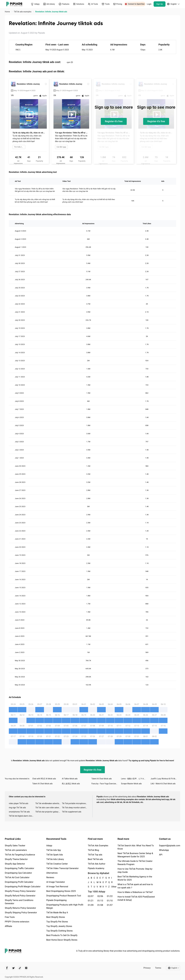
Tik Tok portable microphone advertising (75, 803)
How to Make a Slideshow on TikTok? (135, 892)
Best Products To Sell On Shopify (62, 935)
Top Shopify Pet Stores (57, 922)
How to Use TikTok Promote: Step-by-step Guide (135, 870)
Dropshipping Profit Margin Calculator (23, 887)
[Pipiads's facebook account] (7, 968)
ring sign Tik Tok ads (17, 808)
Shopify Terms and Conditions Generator (19, 902)
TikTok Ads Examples (98, 846)
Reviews (50, 877)
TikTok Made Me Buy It (57, 913)
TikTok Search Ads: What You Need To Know (136, 847)
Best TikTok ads (95, 859)
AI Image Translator (56, 882)
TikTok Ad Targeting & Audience (20, 855)
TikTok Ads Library (55, 859)
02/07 (91, 896)
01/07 (110, 905)
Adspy (49, 846)
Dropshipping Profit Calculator (19, 882)
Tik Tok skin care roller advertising (49, 808)
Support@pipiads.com (170, 846)
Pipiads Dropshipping (56, 900)
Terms (158, 968)
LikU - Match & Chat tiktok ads (163, 784)
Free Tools (10, 917)
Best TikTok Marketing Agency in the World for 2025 (135, 878)
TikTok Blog (93, 850)
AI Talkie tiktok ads (70, 779)
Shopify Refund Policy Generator (20, 896)
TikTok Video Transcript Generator (62, 868)
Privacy (147, 968)
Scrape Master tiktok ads (131, 784)
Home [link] (8, 12)
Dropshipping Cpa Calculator (18, 873)
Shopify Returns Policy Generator (20, 908)
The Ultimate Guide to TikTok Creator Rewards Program (135, 863)
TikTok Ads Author (97, 864)
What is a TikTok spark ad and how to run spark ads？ (135, 886)
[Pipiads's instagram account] (26, 968)
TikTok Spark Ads (55, 855)
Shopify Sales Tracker (15, 846)
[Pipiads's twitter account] (13, 968)
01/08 (100, 905)
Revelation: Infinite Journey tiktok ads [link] (51, 12)
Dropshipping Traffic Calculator (19, 868)
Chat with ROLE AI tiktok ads (44, 779)
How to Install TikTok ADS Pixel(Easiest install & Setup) (136, 898)
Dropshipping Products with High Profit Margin (65, 906)
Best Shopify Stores (56, 917)
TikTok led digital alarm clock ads (22, 816)
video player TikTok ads (19, 803)
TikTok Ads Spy (54, 850)
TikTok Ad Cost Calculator (17, 877)
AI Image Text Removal (57, 887)
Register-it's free (114, 121)
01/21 (91, 901)
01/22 (110, 896)
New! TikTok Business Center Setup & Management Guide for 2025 (135, 855)
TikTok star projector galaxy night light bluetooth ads (49, 812)
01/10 (110, 901)
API (161, 855)
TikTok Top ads (95, 855)
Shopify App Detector (15, 864)
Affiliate (8, 926)
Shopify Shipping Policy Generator (21, 913)
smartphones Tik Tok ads (19, 812)
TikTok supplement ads (72, 812)
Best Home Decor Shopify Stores (62, 940)
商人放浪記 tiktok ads (71, 784)
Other (111, 887)
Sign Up (160, 4)
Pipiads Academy (96, 868)
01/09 (91, 905)
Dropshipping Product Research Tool (64, 896)
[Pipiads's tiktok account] (20, 968)
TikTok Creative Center (57, 864)
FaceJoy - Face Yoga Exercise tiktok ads (106, 784)
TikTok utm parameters (16, 850)
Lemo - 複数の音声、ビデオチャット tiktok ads (136, 779)
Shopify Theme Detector (16, 859)
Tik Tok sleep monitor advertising (75, 808)
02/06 (100, 896)
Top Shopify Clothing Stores (59, 931)
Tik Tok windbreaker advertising (49, 803)
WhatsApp (164, 850)
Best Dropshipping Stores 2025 (61, 891)
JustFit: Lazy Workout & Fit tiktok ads (165, 779)
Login (149, 4)
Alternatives (52, 873)
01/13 (100, 901)
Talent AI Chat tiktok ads (102, 779)
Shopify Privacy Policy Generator (20, 891)
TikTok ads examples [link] (23, 12)
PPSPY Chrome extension (17, 922)
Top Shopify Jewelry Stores (59, 926)
